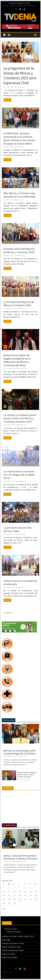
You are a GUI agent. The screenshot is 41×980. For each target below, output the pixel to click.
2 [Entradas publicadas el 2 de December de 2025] (9, 888)
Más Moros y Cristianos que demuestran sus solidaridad (19, 195)
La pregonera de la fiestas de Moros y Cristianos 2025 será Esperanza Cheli (20, 76)
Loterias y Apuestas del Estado (13, 950)
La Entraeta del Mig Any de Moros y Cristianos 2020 (19, 304)
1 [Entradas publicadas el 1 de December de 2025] (3, 888)
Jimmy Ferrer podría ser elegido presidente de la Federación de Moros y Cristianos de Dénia (17, 360)
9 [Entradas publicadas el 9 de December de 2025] (9, 892)
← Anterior (7, 613)
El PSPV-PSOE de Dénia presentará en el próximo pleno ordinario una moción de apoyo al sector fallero (19, 138)
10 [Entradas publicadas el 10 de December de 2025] (15, 892)
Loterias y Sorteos (11, 929)
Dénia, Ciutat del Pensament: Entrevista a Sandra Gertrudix (20, 857)
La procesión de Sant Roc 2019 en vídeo (18, 529)
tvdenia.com (20, 87)
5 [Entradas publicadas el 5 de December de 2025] (25, 888)
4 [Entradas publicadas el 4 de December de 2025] (19, 888)
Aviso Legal (6, 940)
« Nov (4, 909)
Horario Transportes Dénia (11, 947)
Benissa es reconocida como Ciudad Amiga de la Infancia (19, 752)
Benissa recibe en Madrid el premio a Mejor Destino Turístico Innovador (27, 775)
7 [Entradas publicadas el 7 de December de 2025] (35, 888)
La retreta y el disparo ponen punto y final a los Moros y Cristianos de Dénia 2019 (20, 418)
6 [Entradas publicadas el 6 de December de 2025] (30, 888)
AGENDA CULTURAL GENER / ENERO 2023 (18, 936)
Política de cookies (8, 954)
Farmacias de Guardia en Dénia (13, 943)
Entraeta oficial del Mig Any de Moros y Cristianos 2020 (19, 250)
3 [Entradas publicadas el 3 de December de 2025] (14, 888)
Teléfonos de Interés (14, 932)
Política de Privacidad (9, 957)
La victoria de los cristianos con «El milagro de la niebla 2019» (19, 475)
